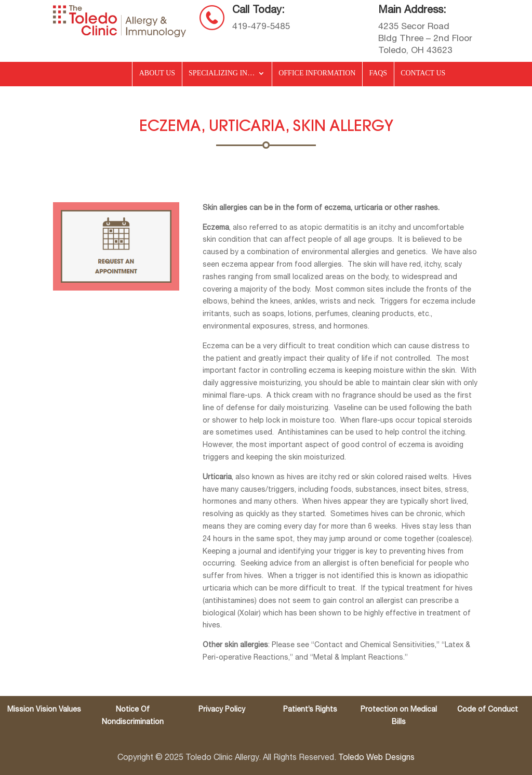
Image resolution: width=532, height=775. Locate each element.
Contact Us (423, 73)
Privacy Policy (222, 710)
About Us (157, 73)
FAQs (378, 73)
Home (106, 75)
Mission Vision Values (44, 710)
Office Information (317, 73)
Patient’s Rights (310, 710)
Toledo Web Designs (376, 758)
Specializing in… (222, 73)
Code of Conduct (488, 710)
